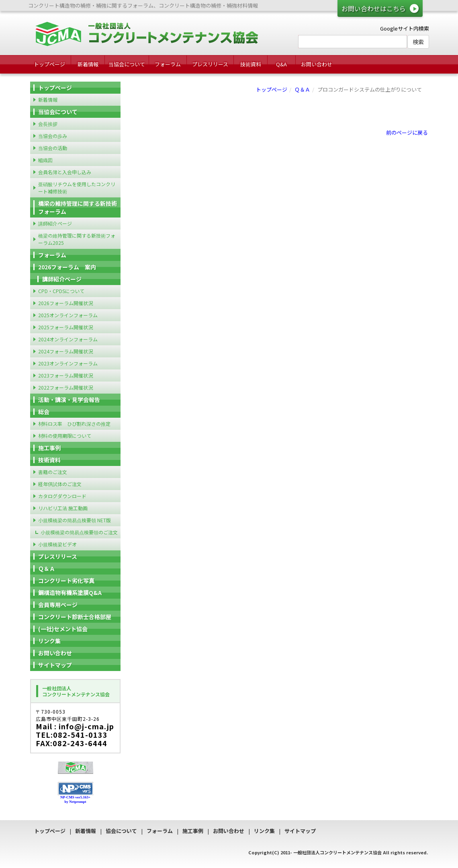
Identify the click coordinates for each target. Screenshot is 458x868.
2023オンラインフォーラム (68, 363)
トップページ (49, 64)
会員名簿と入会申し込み (65, 172)
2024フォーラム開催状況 (65, 351)
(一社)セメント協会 (63, 629)
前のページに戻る (407, 132)
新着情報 (88, 64)
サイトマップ (55, 665)
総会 (44, 412)
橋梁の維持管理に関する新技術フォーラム (78, 207)
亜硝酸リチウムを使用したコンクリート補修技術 (77, 188)
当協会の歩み (53, 136)
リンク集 (49, 641)
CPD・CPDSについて (61, 291)
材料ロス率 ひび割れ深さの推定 (74, 424)
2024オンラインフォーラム (68, 339)
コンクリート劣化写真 (66, 581)
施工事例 (49, 448)
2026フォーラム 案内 (67, 267)
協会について (121, 831)
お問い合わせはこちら (374, 8)
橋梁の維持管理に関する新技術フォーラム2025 (77, 239)
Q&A (281, 64)
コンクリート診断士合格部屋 (75, 617)
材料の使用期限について (65, 436)
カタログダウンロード (62, 496)
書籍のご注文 (53, 472)
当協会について (127, 64)
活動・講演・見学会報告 (69, 400)
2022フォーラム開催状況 (65, 387)
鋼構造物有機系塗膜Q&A (70, 593)
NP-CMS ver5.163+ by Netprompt (75, 799)
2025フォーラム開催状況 (65, 327)
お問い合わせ (317, 64)
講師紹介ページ (55, 223)
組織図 (45, 160)
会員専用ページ (58, 605)
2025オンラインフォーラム (68, 315)
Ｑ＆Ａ (302, 89)
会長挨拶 (48, 124)
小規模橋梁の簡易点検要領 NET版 (75, 520)
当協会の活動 (53, 148)
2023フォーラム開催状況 (65, 375)
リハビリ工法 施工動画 (63, 508)
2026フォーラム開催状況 (65, 303)
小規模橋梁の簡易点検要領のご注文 (79, 532)
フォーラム (168, 64)
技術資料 (251, 64)
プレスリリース (210, 64)
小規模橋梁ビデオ (57, 544)
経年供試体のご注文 (60, 484)
